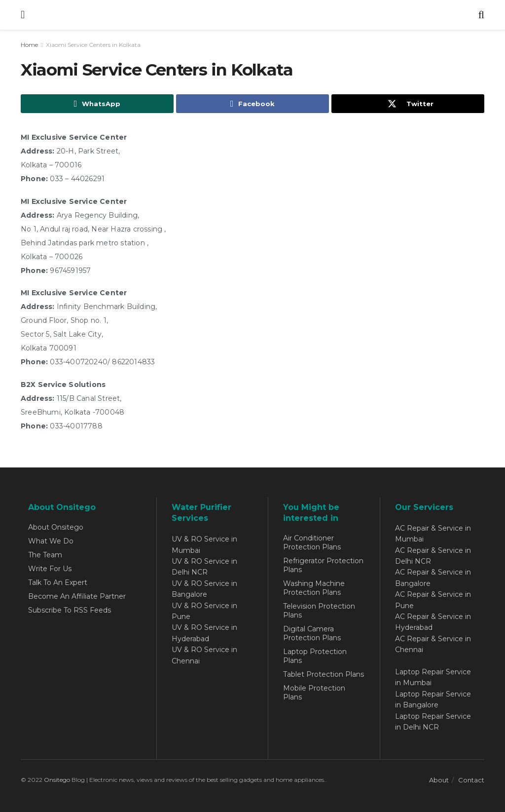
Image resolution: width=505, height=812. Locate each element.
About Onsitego (56, 527)
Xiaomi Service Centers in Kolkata (93, 45)
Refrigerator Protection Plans (323, 565)
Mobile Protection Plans (314, 693)
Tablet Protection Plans (324, 674)
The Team (45, 555)
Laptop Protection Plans (315, 656)
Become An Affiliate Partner (77, 596)
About (439, 780)
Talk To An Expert (58, 582)
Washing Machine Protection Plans (314, 588)
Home (29, 45)
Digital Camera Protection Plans (312, 633)
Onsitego (57, 780)
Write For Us (50, 569)
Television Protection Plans (319, 611)
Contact (471, 780)
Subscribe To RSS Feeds (70, 610)
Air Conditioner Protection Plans (312, 542)
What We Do (51, 541)
